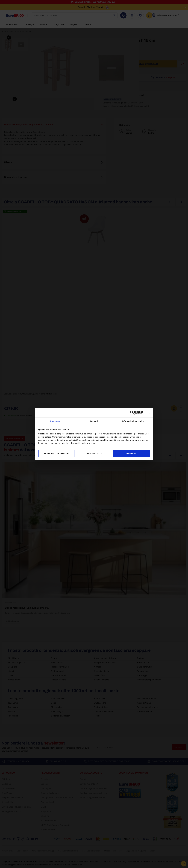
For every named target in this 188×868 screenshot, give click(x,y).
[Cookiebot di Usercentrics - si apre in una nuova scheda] (132, 413)
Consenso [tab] (55, 421)
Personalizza (94, 453)
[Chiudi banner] (149, 413)
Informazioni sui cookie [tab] (133, 421)
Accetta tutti (132, 453)
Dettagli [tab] (94, 421)
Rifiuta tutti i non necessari (56, 453)
